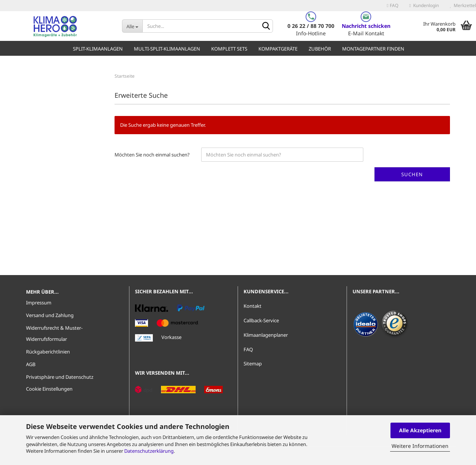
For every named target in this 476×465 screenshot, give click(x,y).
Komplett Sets (229, 49)
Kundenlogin (424, 5)
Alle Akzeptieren (420, 430)
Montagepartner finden (373, 49)
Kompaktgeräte (278, 49)
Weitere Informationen (420, 446)
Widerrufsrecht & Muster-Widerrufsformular (54, 333)
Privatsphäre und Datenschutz (60, 377)
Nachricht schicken (366, 26)
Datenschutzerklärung (149, 451)
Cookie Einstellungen (49, 389)
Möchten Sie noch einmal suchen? (152, 155)
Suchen (412, 174)
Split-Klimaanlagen (98, 49)
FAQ (392, 5)
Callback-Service (261, 320)
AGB (31, 364)
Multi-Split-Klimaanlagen (167, 49)
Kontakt (253, 306)
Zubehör (320, 49)
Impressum (39, 303)
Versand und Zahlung (50, 315)
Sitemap (253, 364)
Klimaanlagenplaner (266, 335)
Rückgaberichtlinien (48, 352)
